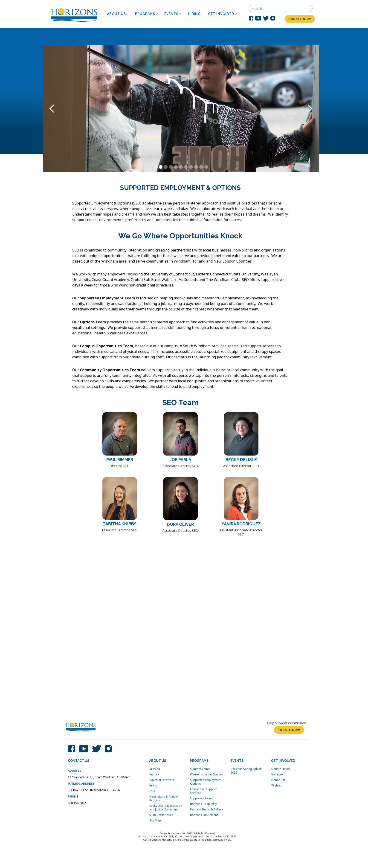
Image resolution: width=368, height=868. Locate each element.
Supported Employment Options (206, 782)
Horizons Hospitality (203, 804)
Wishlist (277, 786)
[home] (74, 14)
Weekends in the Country (206, 774)
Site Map (155, 821)
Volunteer (278, 774)
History (154, 774)
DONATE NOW (300, 19)
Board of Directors (162, 780)
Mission (155, 769)
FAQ (152, 791)
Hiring (153, 786)
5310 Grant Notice (161, 815)
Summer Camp (200, 769)
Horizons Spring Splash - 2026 (247, 771)
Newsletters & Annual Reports (164, 798)
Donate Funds (281, 769)
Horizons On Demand (204, 815)
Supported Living (201, 798)
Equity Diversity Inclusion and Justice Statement (166, 808)
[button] (119, 14)
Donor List (278, 780)
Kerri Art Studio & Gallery (206, 810)
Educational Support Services (203, 791)
